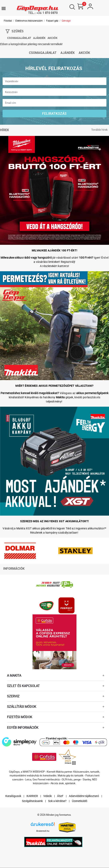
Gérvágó (66, 21)
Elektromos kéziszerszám (29, 21)
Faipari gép (52, 21)
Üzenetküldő (80, 801)
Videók (48, 796)
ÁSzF (60, 796)
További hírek (99, 130)
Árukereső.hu (43, 831)
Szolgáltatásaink (32, 801)
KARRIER (32, 796)
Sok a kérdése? (57, 801)
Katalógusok (13, 796)
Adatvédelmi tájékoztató (84, 796)
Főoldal (8, 21)
